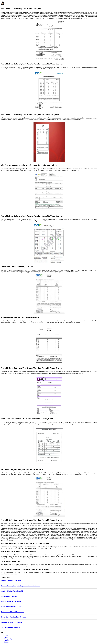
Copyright (7, 640)
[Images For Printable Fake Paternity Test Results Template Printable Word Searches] (49, 41)
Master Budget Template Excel (11, 607)
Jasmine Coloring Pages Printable (12, 591)
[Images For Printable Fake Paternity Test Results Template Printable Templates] (49, 91)
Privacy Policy (8, 639)
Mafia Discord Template (9, 596)
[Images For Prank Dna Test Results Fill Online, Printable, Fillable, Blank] (49, 396)
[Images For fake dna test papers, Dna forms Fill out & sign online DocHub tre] (49, 142)
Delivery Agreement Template (11, 601)
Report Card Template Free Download (14, 617)
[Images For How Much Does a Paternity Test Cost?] (49, 243)
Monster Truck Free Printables (11, 581)
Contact (6, 637)
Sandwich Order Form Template (12, 622)
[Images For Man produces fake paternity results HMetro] (49, 294)
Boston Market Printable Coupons (12, 612)
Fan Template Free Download (11, 627)
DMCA (6, 636)
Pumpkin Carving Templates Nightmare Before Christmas (20, 586)
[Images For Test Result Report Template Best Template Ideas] (49, 446)
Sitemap (6, 642)
